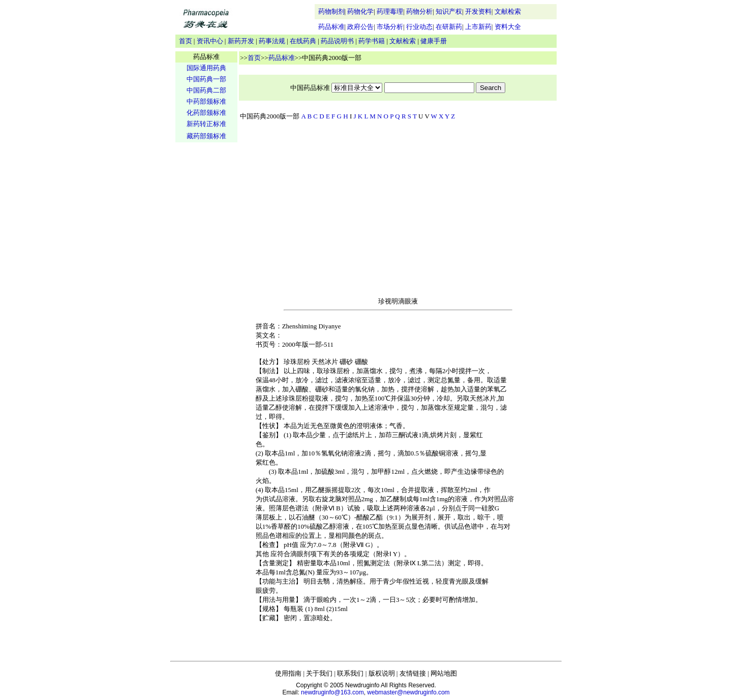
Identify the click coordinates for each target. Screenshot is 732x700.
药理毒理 (390, 11)
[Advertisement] (206, 303)
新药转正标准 (206, 124)
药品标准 (331, 27)
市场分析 (390, 27)
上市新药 (478, 27)
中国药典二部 (206, 90)
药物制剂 (331, 11)
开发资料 (478, 11)
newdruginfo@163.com (332, 692)
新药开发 (241, 41)
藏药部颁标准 (206, 136)
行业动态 (419, 27)
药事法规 (272, 41)
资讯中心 (210, 41)
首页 (186, 41)
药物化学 (360, 11)
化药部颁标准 (206, 113)
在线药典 (303, 41)
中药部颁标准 (206, 101)
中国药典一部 (206, 79)
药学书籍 (372, 41)
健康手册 (434, 41)
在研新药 (449, 27)
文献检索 (508, 11)
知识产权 (449, 11)
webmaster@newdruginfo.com (408, 692)
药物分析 (419, 11)
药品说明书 (337, 41)
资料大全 (508, 27)
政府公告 (360, 27)
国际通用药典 (206, 68)
